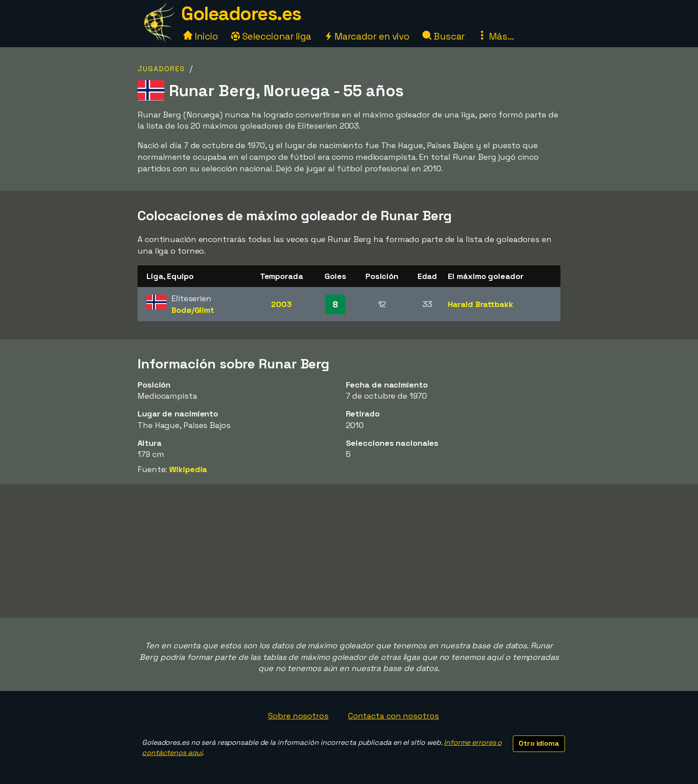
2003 (281, 304)
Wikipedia (188, 469)
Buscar (444, 36)
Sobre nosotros (298, 716)
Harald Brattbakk (480, 304)
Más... (496, 36)
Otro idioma (539, 743)
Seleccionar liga (271, 36)
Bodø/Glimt (193, 310)
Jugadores (161, 69)
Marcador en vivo (367, 36)
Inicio (201, 36)
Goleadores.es (241, 14)
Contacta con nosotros (394, 716)
